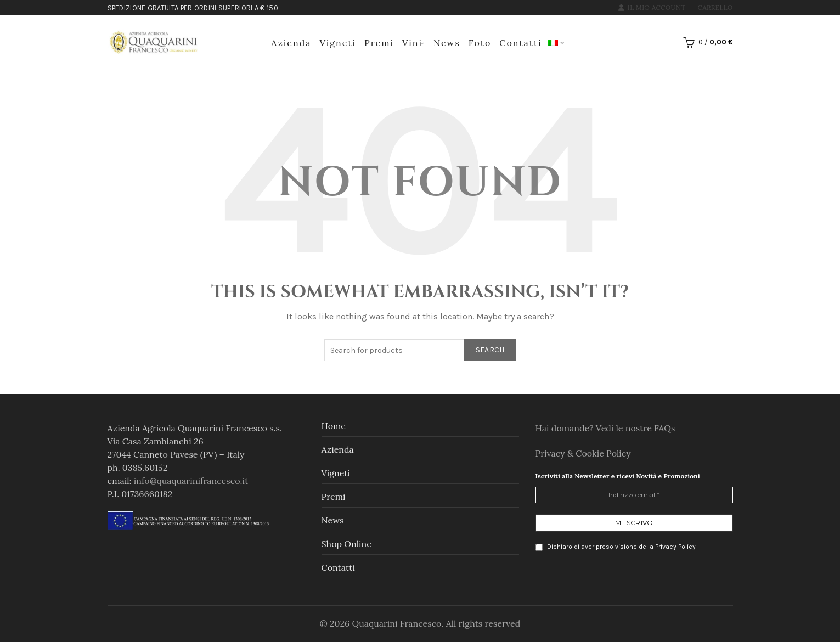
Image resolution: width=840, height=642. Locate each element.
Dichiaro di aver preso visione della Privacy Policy (616, 547)
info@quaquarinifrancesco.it (191, 481)
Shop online (346, 544)
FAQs (664, 428)
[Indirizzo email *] (634, 495)
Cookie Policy (603, 453)
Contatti (521, 43)
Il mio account (652, 7)
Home (334, 426)
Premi (379, 43)
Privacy (551, 453)
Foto (480, 43)
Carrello (715, 7)
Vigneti (338, 43)
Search (490, 350)
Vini (412, 43)
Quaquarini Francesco (396, 623)
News (447, 43)
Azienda (291, 43)
